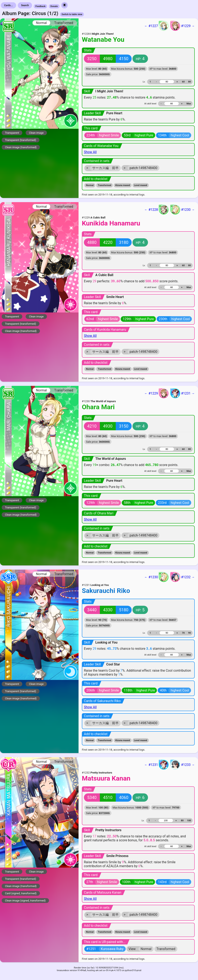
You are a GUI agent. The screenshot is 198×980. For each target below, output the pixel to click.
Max (189, 104)
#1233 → (182, 765)
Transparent (12, 133)
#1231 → (182, 393)
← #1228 (156, 210)
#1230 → (182, 210)
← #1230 (156, 577)
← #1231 (156, 765)
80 (190, 82)
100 (189, 821)
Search (25, 5)
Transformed (64, 23)
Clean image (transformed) (21, 147)
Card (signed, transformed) (21, 893)
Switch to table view (72, 14)
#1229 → (182, 26)
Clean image (36, 133)
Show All (90, 152)
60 (183, 82)
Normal (41, 23)
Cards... (8, 5)
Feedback (40, 6)
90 (190, 633)
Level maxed (141, 185)
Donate (54, 6)
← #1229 (156, 393)
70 (183, 633)
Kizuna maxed (123, 185)
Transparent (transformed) (21, 140)
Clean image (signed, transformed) (25, 901)
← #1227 (156, 26)
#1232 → (182, 577)
